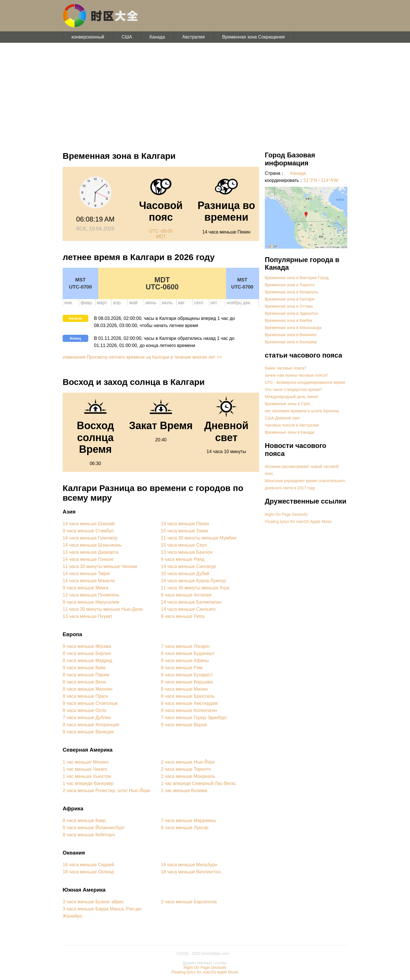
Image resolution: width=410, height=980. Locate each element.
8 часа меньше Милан (184, 689)
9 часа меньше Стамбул (88, 531)
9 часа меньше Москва (87, 646)
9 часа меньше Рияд (183, 559)
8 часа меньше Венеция (88, 732)
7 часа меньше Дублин (87, 718)
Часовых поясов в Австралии (292, 425)
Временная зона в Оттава (289, 306)
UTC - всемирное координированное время (305, 382)
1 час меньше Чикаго (85, 769)
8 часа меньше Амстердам (189, 703)
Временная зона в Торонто (290, 285)
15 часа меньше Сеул (184, 545)
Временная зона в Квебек (289, 320)
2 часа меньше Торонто (186, 769)
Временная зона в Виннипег (291, 335)
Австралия (193, 37)
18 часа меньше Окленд (88, 872)
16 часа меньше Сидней (88, 865)
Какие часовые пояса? (286, 368)
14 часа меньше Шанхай (89, 524)
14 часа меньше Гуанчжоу (90, 538)
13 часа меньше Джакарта (90, 552)
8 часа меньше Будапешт (188, 653)
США (127, 37)
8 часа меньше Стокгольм (90, 703)
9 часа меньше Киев (84, 668)
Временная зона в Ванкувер (291, 342)
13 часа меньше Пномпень (91, 595)
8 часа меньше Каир (84, 820)
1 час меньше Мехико (86, 762)
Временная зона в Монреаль (292, 292)
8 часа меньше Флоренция (91, 725)
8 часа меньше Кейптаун (89, 835)
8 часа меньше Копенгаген (189, 710)
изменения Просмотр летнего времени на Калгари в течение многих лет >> (142, 357)
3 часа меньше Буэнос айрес (93, 902)
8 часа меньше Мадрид (87, 661)
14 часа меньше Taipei (86, 574)
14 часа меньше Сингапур (188, 566)
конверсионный (88, 37)
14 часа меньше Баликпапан (191, 602)
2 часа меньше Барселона (189, 902)
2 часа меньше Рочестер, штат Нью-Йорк (106, 791)
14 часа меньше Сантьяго (188, 609)
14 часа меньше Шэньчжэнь (92, 545)
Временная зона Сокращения (253, 37)
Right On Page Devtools (286, 514)
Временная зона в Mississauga (293, 328)
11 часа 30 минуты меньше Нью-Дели (103, 609)
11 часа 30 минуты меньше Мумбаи (199, 538)
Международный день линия (291, 397)
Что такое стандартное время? (293, 389)
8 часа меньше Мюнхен (88, 689)
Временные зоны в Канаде (290, 432)
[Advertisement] (205, 94)
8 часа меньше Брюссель (188, 696)
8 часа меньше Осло (85, 710)
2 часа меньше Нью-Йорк (188, 762)
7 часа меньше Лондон (185, 646)
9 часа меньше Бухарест (187, 675)
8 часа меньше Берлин (87, 653)
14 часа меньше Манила (89, 581)
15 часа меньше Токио (184, 531)
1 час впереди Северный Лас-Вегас (198, 783)
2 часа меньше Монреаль (188, 776)
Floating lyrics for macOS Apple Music (298, 522)
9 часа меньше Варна (184, 725)
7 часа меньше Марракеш (188, 820)
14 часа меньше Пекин (185, 524)
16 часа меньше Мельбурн (189, 865)
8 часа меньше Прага (85, 696)
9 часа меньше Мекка (86, 588)
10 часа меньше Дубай (185, 574)
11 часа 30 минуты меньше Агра (195, 588)
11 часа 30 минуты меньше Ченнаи (100, 566)
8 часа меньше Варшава (187, 682)
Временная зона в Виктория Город (297, 278)
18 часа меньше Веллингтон (191, 872)
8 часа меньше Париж (86, 675)
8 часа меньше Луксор (185, 828)
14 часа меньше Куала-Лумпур (193, 581)
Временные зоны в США (287, 404)
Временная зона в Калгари (290, 299)
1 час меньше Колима (184, 791)
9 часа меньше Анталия (186, 595)
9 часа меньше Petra (183, 616)
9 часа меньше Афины (185, 661)
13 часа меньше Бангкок (187, 552)
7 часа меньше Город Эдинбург (194, 718)
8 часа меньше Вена (84, 682)
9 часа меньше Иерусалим (91, 602)
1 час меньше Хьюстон (87, 776)
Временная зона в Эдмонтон (291, 313)
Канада (157, 37)
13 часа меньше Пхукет (87, 616)
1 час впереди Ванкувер (88, 783)
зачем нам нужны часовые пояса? (296, 375)
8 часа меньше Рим (182, 668)
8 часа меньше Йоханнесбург (94, 828)
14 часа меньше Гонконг (88, 559)
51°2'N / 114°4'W (321, 180)
